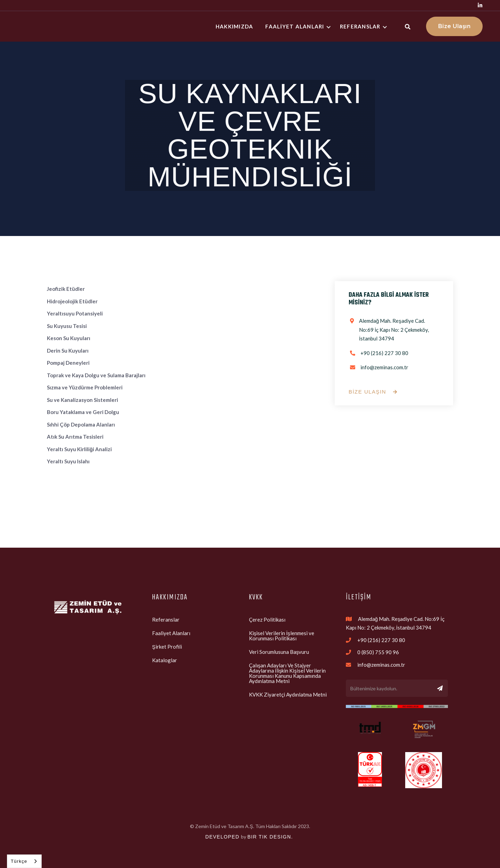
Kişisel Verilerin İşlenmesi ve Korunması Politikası (282, 636)
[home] (52, 27)
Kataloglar (165, 660)
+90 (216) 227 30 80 (384, 353)
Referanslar (166, 620)
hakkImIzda (235, 26)
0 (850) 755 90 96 (378, 652)
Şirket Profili (167, 647)
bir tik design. (270, 837)
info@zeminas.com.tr (384, 367)
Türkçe (19, 861)
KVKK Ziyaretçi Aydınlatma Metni (288, 694)
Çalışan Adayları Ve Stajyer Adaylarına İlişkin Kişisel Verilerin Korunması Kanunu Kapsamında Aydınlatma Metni (287, 673)
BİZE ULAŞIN (373, 392)
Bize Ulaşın (455, 26)
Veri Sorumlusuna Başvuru (279, 652)
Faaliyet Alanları (171, 633)
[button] (299, 26)
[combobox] (24, 861)
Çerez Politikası (267, 620)
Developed (222, 837)
